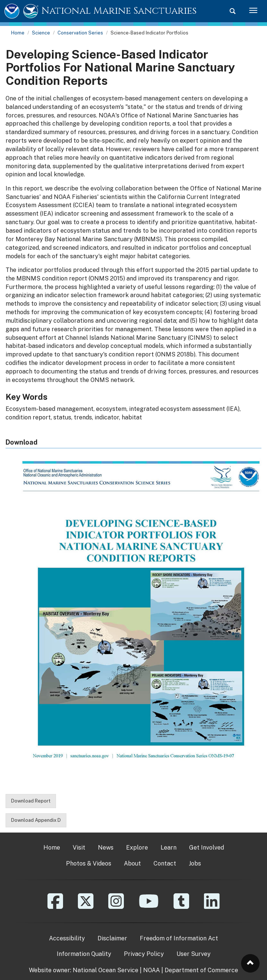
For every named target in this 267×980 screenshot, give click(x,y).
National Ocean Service (106, 970)
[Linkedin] (212, 906)
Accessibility (67, 938)
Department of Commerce (201, 970)
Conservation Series (80, 33)
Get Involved (207, 848)
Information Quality (84, 954)
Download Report (31, 801)
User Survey (194, 954)
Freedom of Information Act (179, 938)
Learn (169, 848)
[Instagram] (116, 906)
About (132, 863)
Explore (137, 848)
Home (18, 33)
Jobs (195, 863)
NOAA (151, 970)
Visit (79, 848)
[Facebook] (55, 906)
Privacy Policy (144, 954)
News (106, 848)
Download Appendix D (36, 820)
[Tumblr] (181, 906)
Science (41, 33)
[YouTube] (149, 906)
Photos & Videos (89, 863)
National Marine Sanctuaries (119, 11)
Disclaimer (112, 938)
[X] (86, 906)
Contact (165, 863)
